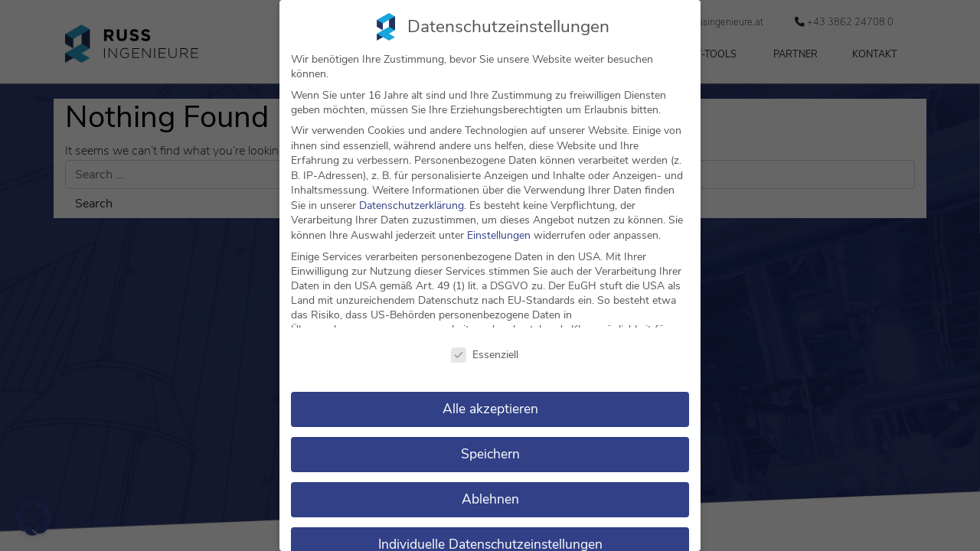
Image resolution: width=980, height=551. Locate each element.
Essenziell (485, 355)
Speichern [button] (490, 454)
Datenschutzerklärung (412, 205)
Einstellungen (499, 235)
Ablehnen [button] (490, 499)
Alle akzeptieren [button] (490, 409)
